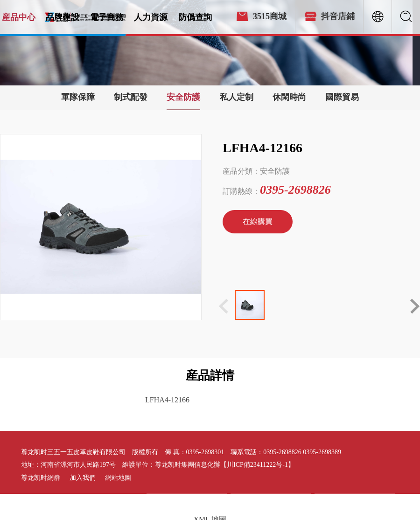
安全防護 (183, 97)
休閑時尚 (289, 97)
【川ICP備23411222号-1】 (257, 465)
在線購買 (258, 221)
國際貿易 (342, 97)
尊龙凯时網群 (41, 478)
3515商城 (270, 16)
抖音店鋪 (338, 16)
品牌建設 (63, 17)
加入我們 (83, 478)
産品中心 (19, 17)
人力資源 (151, 17)
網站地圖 (118, 478)
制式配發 (131, 97)
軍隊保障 (78, 97)
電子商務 (107, 17)
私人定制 (237, 97)
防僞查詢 (195, 17)
